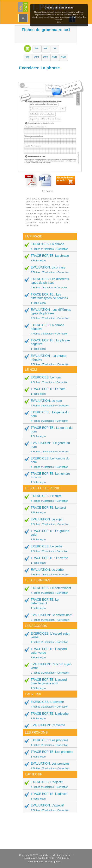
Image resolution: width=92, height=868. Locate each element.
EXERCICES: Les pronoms (49, 742)
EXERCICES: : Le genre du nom (49, 416)
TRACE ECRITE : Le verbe (49, 560)
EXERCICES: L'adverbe (49, 704)
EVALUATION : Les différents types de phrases (49, 314)
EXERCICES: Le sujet (49, 498)
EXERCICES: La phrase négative (49, 329)
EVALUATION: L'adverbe (49, 727)
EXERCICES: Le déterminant (49, 590)
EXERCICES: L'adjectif (49, 784)
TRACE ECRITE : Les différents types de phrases (49, 298)
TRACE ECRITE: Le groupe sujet (49, 535)
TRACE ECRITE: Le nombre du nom (49, 478)
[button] (37, 49)
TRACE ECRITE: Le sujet (49, 510)
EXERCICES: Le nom (49, 380)
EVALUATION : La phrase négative (49, 360)
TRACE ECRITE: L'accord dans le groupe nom (49, 684)
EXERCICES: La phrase (49, 246)
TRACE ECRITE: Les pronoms (49, 754)
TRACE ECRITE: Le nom (49, 391)
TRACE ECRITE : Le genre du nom (49, 432)
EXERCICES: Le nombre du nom (49, 462)
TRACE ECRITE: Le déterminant (49, 604)
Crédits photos (54, 862)
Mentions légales (61, 855)
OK (59, 22)
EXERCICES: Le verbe (49, 549)
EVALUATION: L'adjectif (49, 808)
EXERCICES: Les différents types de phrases (49, 283)
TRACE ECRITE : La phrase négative (49, 344)
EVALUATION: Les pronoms (49, 766)
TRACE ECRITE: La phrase (49, 258)
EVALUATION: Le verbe (49, 572)
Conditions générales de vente (39, 858)
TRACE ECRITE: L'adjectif (49, 796)
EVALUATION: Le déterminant (49, 617)
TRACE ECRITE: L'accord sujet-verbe (49, 653)
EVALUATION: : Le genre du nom (49, 447)
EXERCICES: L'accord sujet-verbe (49, 638)
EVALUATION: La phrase (49, 270)
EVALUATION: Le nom (49, 403)
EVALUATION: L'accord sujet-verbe (49, 668)
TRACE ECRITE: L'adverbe (49, 716)
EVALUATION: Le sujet (49, 522)
